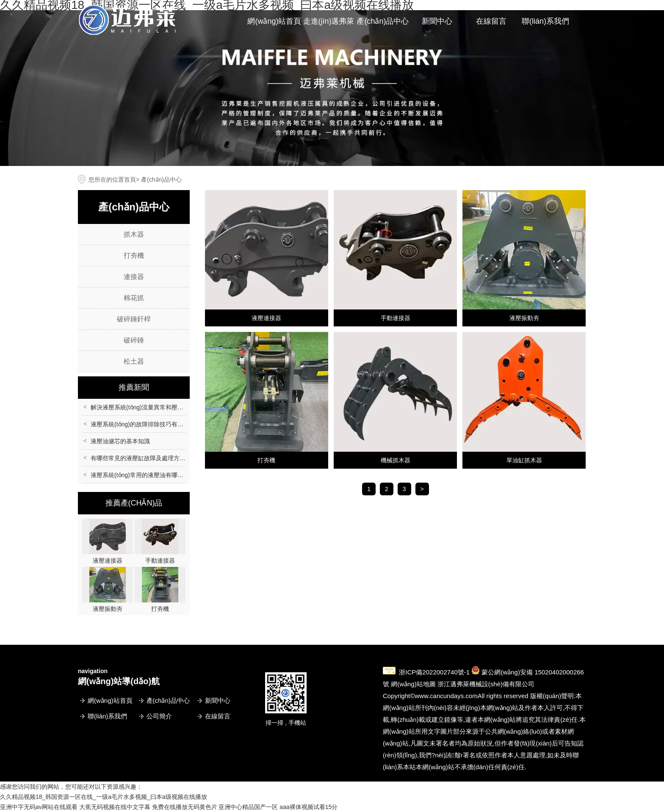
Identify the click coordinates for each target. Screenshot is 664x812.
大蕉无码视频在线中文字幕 (115, 807)
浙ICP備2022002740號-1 (434, 672)
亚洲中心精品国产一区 (248, 807)
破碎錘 (134, 340)
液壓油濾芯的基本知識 (120, 441)
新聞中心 (437, 21)
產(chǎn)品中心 (383, 21)
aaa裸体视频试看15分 (308, 807)
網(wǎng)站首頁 (274, 21)
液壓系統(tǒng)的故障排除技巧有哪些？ (143, 424)
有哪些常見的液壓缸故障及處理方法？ (141, 458)
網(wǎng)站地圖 (413, 684)
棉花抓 (134, 298)
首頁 (130, 180)
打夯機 (134, 255)
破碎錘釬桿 (134, 319)
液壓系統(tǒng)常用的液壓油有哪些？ (140, 475)
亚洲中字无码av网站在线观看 (39, 807)
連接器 (134, 277)
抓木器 (134, 234)
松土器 (134, 361)
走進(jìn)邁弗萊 (329, 21)
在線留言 (491, 21)
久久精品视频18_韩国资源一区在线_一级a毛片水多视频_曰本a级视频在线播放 (104, 797)
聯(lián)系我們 (545, 21)
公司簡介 (159, 716)
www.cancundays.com (446, 696)
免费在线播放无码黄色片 (185, 807)
